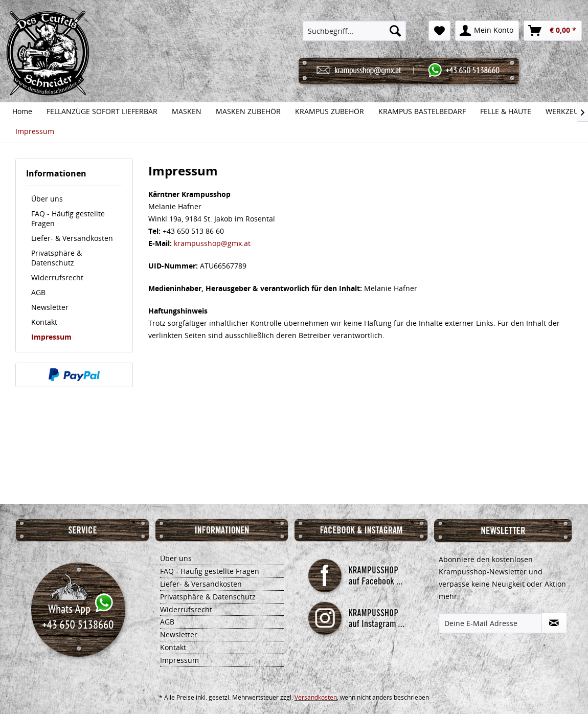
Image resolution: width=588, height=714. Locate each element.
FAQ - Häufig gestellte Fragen (68, 218)
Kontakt (44, 322)
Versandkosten (316, 697)
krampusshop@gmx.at (212, 243)
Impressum (51, 337)
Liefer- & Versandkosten (72, 238)
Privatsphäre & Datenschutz (56, 258)
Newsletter (50, 307)
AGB (38, 292)
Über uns (47, 199)
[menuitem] (354, 31)
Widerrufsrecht (57, 277)
